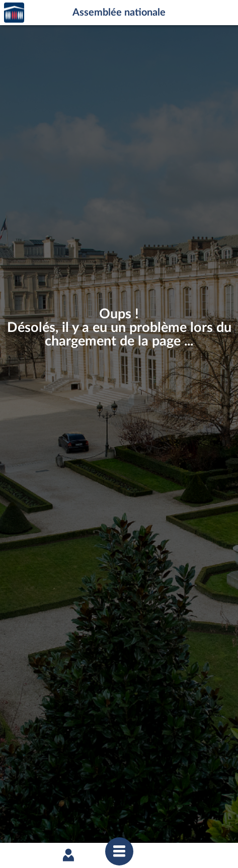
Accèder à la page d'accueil (14, 13)
